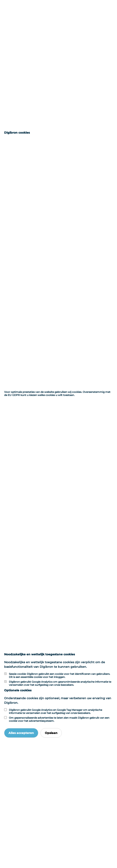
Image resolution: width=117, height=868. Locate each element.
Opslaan (51, 733)
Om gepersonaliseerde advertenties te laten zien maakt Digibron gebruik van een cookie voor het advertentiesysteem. (59, 719)
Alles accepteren (21, 733)
